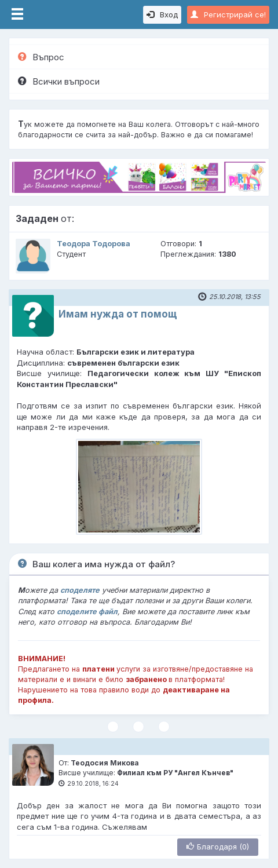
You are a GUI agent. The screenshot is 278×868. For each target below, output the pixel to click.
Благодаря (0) (218, 847)
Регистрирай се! (228, 14)
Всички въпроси (59, 81)
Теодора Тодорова (94, 244)
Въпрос (41, 57)
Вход (162, 14)
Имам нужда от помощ (118, 314)
